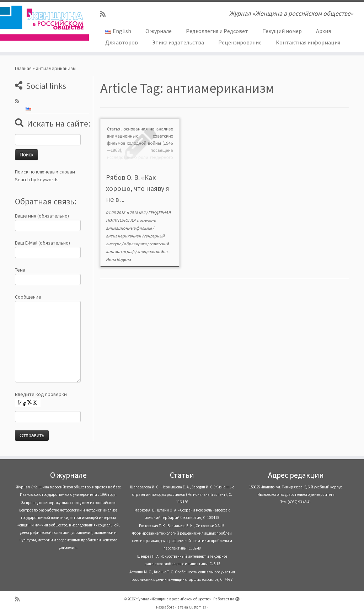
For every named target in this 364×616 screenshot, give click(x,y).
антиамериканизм (124, 236)
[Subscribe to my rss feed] (105, 14)
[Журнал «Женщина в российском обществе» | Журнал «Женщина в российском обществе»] (43, 23)
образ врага (135, 244)
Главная (23, 68)
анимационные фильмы (129, 228)
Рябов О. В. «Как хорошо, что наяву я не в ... (138, 188)
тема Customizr (193, 607)
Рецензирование (240, 42)
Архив (324, 31)
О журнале (159, 31)
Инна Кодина (118, 259)
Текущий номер (282, 31)
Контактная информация (308, 42)
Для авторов (122, 42)
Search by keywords (37, 180)
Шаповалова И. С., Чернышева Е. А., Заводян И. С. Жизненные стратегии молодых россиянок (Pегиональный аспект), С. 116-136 (182, 494)
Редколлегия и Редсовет (217, 31)
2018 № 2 (138, 212)
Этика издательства (178, 42)
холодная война (153, 251)
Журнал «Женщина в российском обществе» (173, 599)
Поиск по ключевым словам (45, 172)
